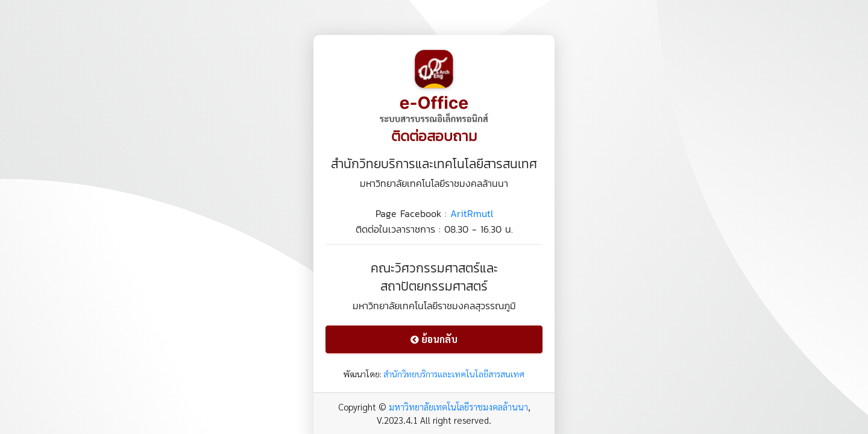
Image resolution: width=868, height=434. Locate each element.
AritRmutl (472, 213)
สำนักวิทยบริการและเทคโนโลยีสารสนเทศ (454, 374)
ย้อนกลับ (434, 339)
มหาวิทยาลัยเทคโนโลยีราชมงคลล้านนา (458, 407)
